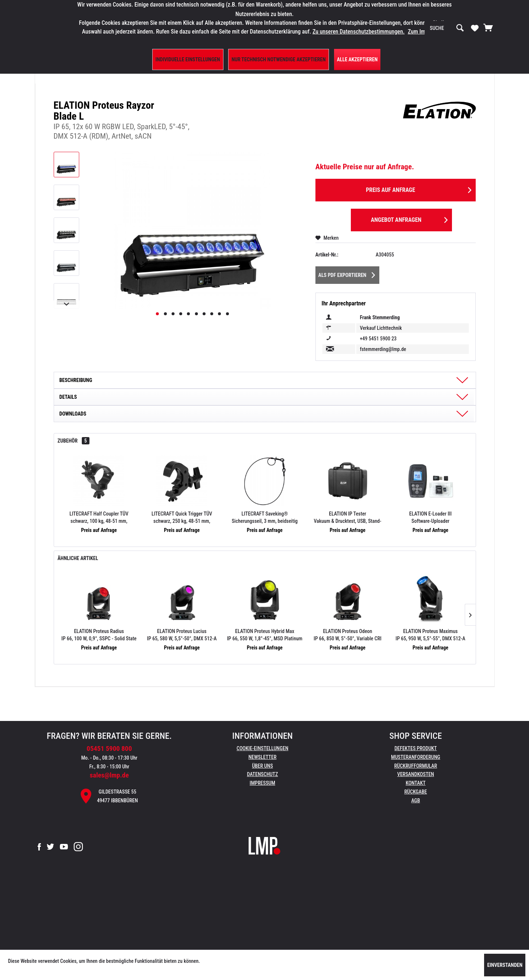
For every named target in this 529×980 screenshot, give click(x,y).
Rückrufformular (416, 766)
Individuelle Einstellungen (188, 59)
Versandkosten (416, 774)
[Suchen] (460, 28)
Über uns (262, 766)
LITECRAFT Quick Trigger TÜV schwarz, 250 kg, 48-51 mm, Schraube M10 (182, 518)
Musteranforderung (416, 757)
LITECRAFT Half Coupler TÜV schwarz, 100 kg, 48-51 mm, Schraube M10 (99, 518)
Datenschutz (262, 774)
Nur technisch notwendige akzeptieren (279, 59)
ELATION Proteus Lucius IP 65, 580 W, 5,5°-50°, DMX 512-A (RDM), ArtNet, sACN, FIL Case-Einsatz (182, 635)
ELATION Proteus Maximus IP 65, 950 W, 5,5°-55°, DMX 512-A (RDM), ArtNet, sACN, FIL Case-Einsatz (431, 635)
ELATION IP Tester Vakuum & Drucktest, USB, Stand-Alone (347, 518)
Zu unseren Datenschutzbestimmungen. (359, 32)
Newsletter (262, 757)
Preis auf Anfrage (419, 189)
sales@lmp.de (109, 775)
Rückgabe (415, 792)
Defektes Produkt (415, 748)
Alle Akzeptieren (357, 59)
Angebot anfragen (409, 219)
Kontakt (416, 783)
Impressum (262, 783)
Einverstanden (505, 965)
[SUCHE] (447, 28)
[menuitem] (447, 28)
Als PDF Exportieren (347, 274)
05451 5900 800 (109, 748)
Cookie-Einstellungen (262, 748)
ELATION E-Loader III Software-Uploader (430, 517)
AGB (415, 800)
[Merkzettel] (475, 28)
